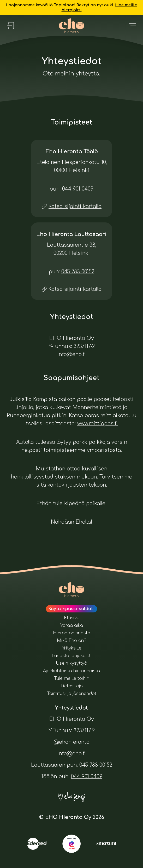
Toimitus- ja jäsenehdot (72, 694)
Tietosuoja (71, 686)
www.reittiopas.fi (97, 424)
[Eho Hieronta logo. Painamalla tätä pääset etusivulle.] (72, 26)
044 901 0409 (78, 189)
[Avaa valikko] (133, 26)
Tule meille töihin (72, 678)
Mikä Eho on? (72, 641)
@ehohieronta (71, 742)
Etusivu (72, 618)
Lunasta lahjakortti (72, 656)
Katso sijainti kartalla (75, 206)
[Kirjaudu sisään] (10, 26)
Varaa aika (72, 625)
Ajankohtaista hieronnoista (71, 671)
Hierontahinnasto (72, 633)
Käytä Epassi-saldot (71, 609)
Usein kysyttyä (71, 663)
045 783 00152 (78, 272)
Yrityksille (72, 648)
